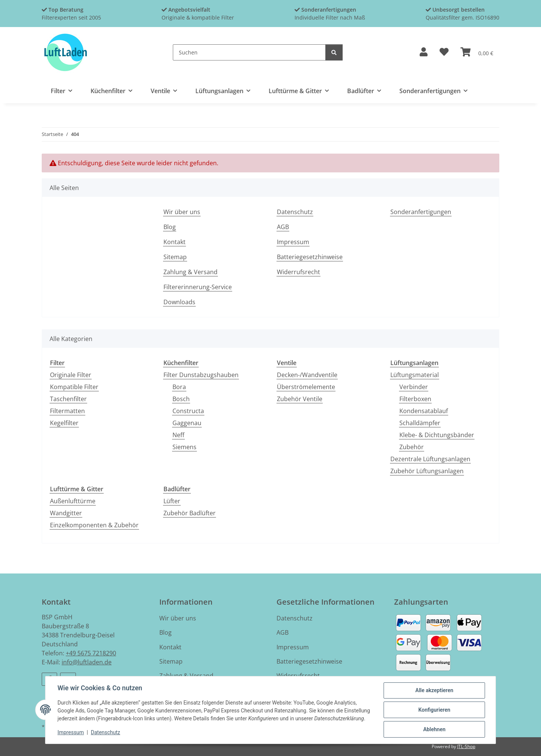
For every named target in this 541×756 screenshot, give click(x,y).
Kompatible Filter (74, 387)
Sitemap (175, 257)
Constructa (188, 411)
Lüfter (172, 501)
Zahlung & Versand (190, 272)
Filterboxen (415, 399)
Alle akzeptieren (434, 690)
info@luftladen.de (87, 662)
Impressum (71, 733)
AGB (283, 227)
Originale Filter (71, 375)
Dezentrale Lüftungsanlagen (430, 459)
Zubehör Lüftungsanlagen (427, 471)
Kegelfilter (64, 423)
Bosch (181, 399)
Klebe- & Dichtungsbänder (437, 435)
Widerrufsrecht (298, 272)
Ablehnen (434, 729)
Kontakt (175, 242)
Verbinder (414, 387)
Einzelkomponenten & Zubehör (94, 525)
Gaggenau (187, 423)
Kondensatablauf (424, 411)
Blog (170, 227)
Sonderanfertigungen (421, 212)
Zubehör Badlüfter (190, 513)
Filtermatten (67, 411)
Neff (178, 435)
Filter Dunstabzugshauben (201, 375)
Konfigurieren (434, 710)
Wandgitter (66, 513)
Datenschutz (106, 733)
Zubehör (412, 447)
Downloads (179, 302)
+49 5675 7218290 (91, 653)
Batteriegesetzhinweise (310, 257)
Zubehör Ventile (300, 399)
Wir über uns (182, 212)
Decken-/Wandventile (307, 375)
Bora (179, 387)
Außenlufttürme (73, 501)
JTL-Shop (466, 746)
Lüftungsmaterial (415, 375)
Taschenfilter (68, 399)
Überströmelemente (306, 387)
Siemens (184, 447)
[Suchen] (249, 52)
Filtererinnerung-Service (198, 287)
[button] (424, 52)
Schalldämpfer (420, 423)
